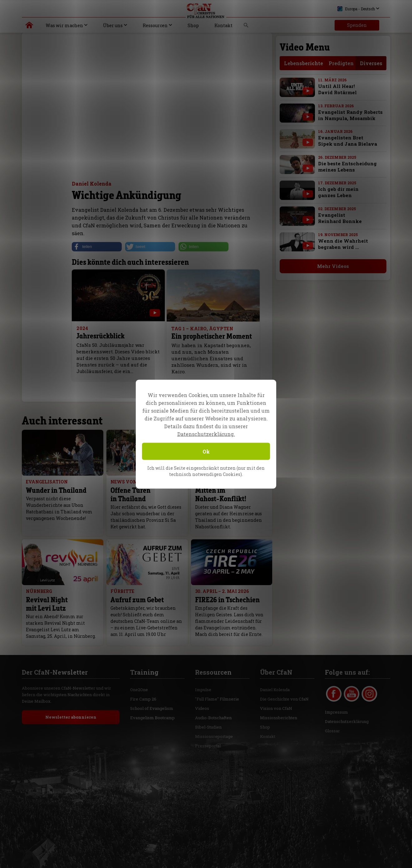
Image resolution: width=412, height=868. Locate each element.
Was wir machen (64, 25)
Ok (206, 451)
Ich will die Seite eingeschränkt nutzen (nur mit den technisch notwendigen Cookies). (206, 471)
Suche (246, 27)
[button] (97, 247)
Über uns (113, 25)
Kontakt (223, 25)
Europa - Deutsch (356, 9)
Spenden (357, 25)
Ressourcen (155, 25)
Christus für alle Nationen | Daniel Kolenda (29, 27)
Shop (193, 25)
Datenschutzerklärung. (206, 434)
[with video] (308, 91)
